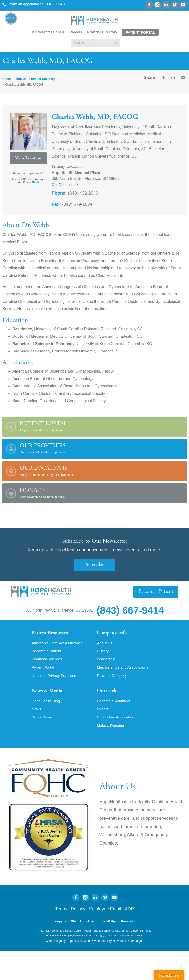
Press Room (43, 720)
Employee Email (105, 912)
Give (11, 18)
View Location (28, 158)
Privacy (78, 912)
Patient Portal (140, 32)
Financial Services (48, 660)
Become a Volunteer (115, 703)
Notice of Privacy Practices (55, 677)
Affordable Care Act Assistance (59, 644)
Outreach (107, 693)
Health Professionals (47, 32)
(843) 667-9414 (34, 4)
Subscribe (94, 565)
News (37, 712)
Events (103, 712)
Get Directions (66, 184)
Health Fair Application (117, 720)
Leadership (107, 660)
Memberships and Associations (124, 669)
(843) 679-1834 (72, 204)
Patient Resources (51, 633)
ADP (129, 912)
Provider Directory (102, 32)
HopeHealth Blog (47, 703)
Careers (76, 32)
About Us (20, 79)
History (103, 652)
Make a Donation (112, 728)
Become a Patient (157, 592)
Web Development (96, 944)
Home (7, 79)
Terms (61, 912)
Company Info (113, 633)
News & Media (48, 693)
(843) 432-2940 (75, 193)
